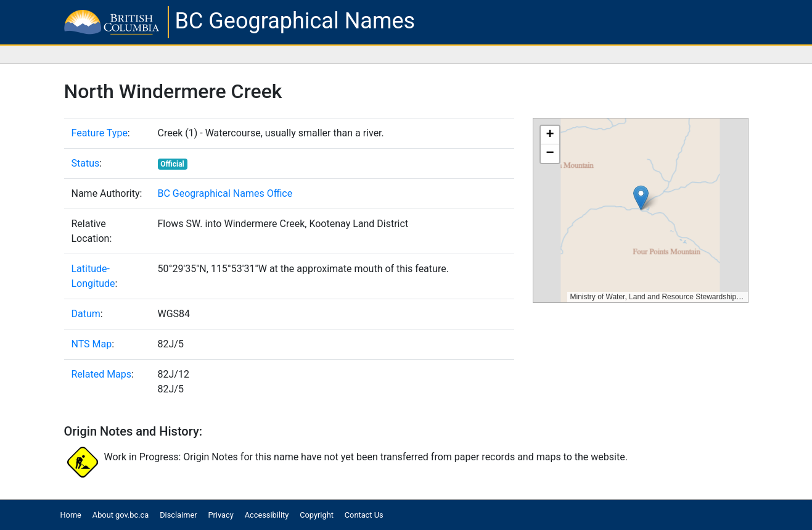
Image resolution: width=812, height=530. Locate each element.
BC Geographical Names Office (225, 193)
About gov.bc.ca (121, 515)
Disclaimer (178, 515)
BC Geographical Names (295, 21)
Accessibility (267, 515)
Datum (86, 314)
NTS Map (92, 344)
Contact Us (364, 515)
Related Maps (102, 374)
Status (86, 163)
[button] (641, 198)
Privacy (220, 515)
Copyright (317, 515)
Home (70, 515)
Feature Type (100, 133)
